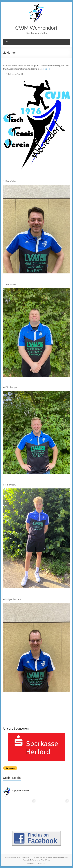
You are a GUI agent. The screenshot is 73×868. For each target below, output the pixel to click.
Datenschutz (42, 863)
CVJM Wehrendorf (36, 28)
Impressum (31, 863)
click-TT (46, 69)
